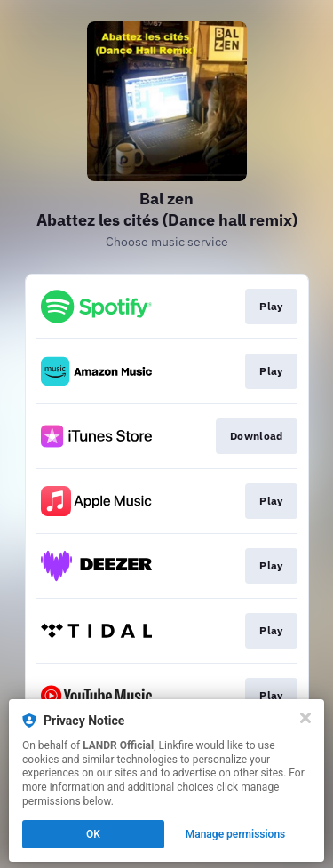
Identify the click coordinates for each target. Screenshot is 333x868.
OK (93, 834)
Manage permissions (236, 834)
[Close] (305, 718)
